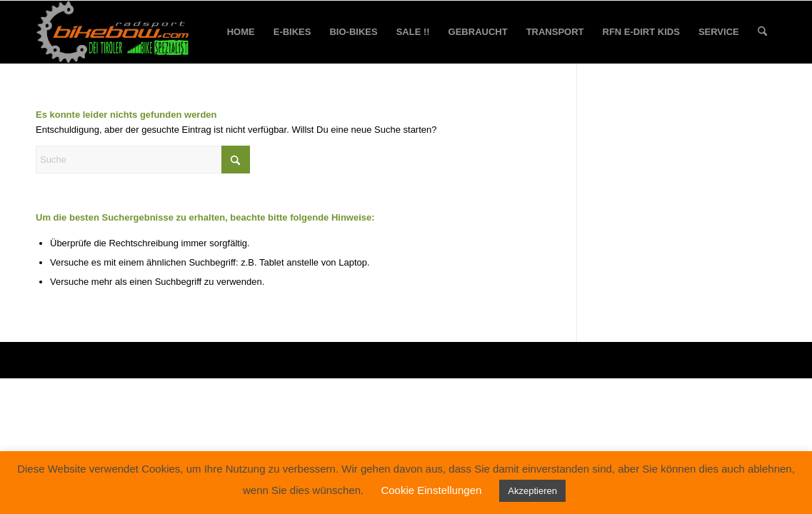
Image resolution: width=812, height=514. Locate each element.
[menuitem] (241, 32)
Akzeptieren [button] (532, 491)
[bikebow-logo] (113, 32)
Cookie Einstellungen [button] (431, 490)
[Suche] (762, 32)
